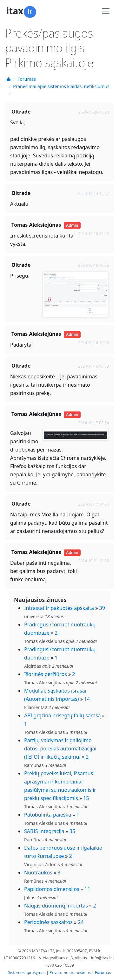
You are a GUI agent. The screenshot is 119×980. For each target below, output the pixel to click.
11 (87, 889)
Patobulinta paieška (48, 815)
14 (87, 699)
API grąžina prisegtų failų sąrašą (63, 715)
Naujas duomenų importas (56, 906)
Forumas (27, 79)
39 (102, 608)
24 (81, 922)
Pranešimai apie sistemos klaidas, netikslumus (61, 86)
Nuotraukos (38, 873)
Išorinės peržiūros (46, 674)
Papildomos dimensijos (52, 889)
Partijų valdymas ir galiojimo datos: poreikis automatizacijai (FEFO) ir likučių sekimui (60, 749)
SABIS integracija (44, 831)
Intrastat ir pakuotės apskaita (59, 608)
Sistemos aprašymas (27, 973)
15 (86, 798)
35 (72, 831)
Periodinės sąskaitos (48, 922)
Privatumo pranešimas (70, 973)
